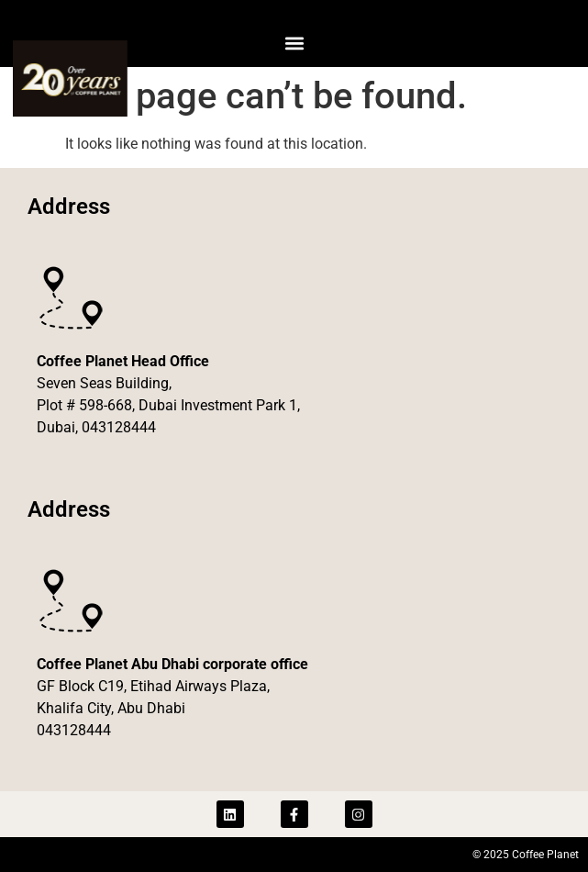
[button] (294, 43)
